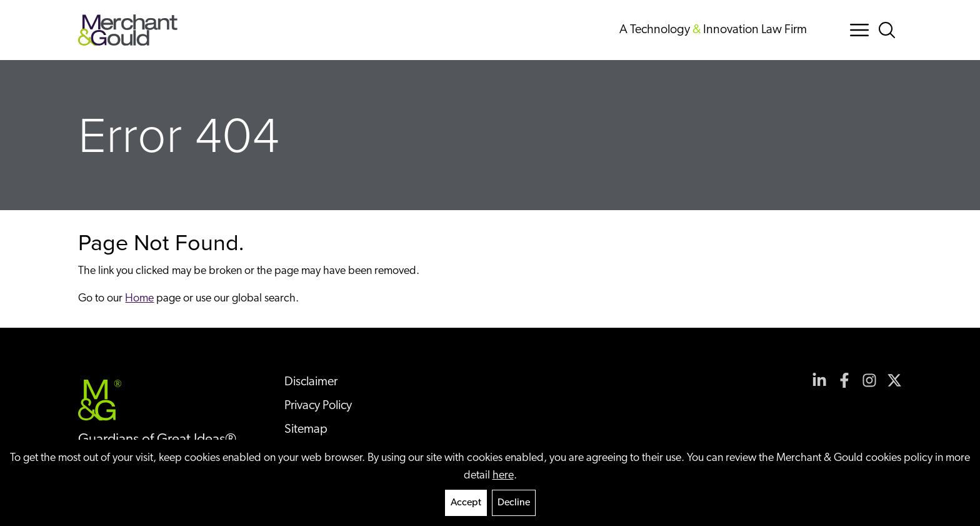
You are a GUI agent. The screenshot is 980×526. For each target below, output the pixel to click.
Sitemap (306, 430)
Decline (514, 503)
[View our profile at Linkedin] (819, 380)
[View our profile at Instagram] (869, 380)
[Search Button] (889, 30)
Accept (466, 503)
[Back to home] (128, 30)
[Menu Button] (859, 30)
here (503, 476)
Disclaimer (311, 382)
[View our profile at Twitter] (894, 380)
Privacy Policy (318, 406)
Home (139, 299)
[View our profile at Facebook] (844, 380)
